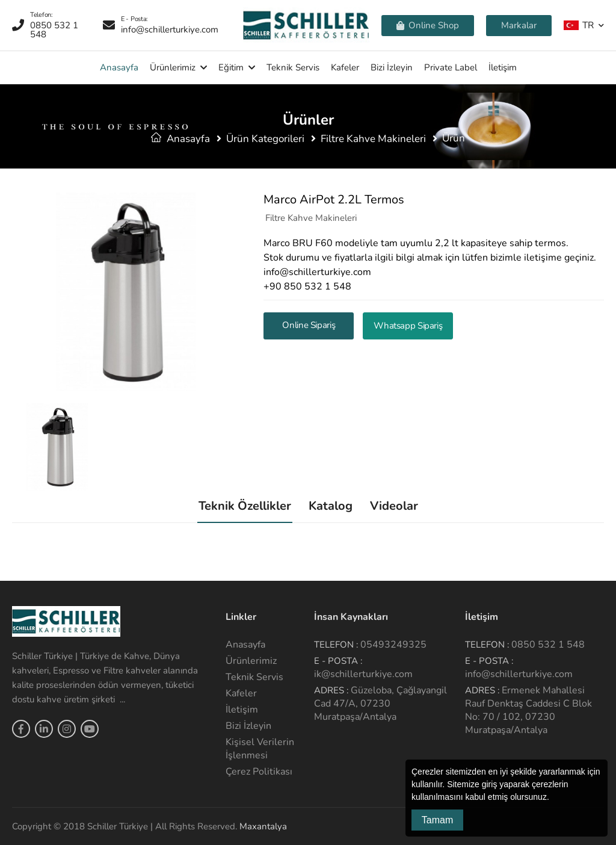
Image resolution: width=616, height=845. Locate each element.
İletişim (503, 67)
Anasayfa (119, 67)
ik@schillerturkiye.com (363, 674)
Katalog (331, 506)
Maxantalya (263, 826)
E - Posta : (338, 661)
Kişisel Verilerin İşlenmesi (260, 749)
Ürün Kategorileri (265, 139)
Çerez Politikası (259, 772)
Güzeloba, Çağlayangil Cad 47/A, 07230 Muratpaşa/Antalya (380, 704)
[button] (553, 798)
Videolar (394, 506)
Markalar (519, 25)
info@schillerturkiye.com (519, 674)
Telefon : (336, 645)
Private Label (451, 67)
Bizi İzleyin (392, 67)
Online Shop (428, 25)
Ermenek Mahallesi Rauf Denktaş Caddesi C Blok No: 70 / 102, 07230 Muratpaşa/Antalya (528, 710)
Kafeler (345, 67)
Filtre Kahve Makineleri (373, 139)
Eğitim (231, 67)
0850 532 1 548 (548, 645)
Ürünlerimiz (173, 67)
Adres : (331, 690)
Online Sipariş (309, 325)
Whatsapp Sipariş (408, 326)
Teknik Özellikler (245, 506)
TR (579, 25)
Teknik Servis (293, 67)
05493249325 (393, 645)
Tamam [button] (437, 820)
